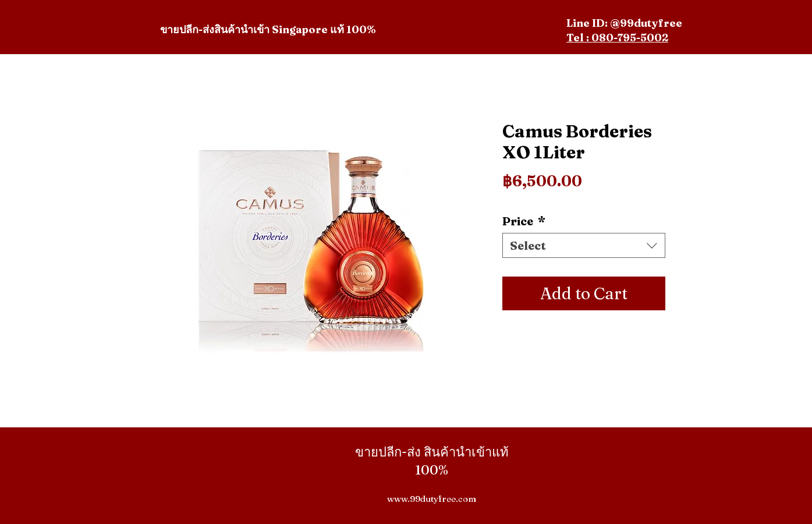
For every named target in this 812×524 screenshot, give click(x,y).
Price (524, 221)
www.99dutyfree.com (432, 499)
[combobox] (584, 245)
